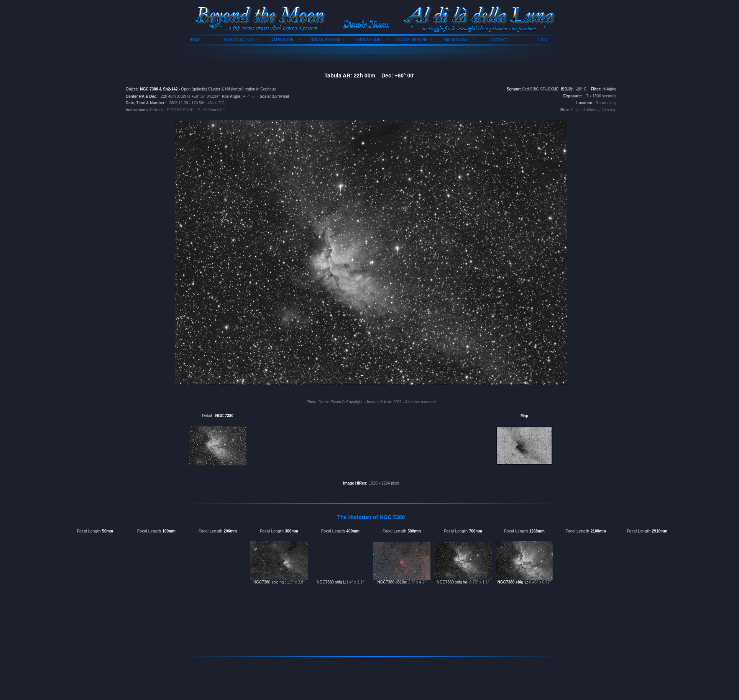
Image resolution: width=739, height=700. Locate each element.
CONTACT (499, 40)
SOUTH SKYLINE (412, 40)
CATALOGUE (282, 40)
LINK (543, 40)
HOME (195, 40)
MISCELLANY (456, 40)
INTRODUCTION (239, 40)
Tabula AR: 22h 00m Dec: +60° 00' (370, 76)
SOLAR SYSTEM (325, 40)
